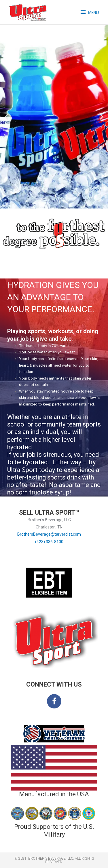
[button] (6, 117)
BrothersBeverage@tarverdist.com (49, 534)
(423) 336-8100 (49, 542)
